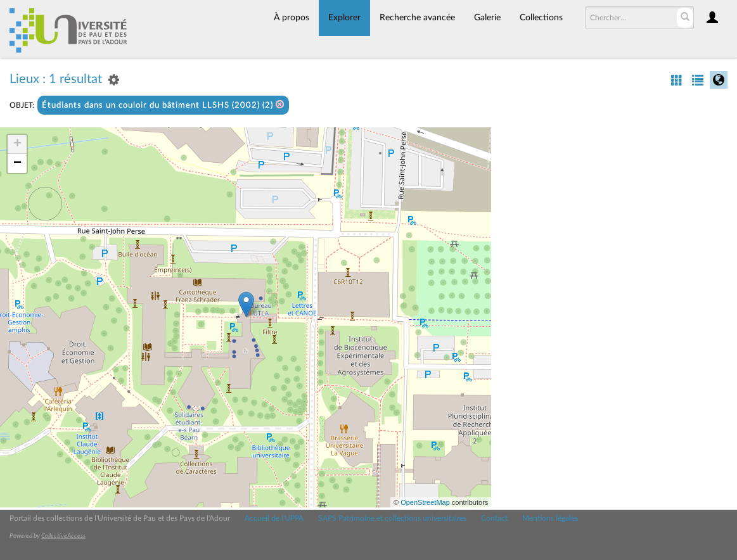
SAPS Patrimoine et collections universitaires (392, 518)
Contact (494, 518)
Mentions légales (550, 518)
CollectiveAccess (63, 536)
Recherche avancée (417, 18)
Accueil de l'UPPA (274, 518)
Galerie (487, 18)
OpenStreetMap (425, 502)
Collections (541, 18)
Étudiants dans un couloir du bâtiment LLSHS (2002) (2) (163, 105)
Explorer (344, 18)
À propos (292, 18)
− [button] (17, 163)
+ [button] (17, 144)
